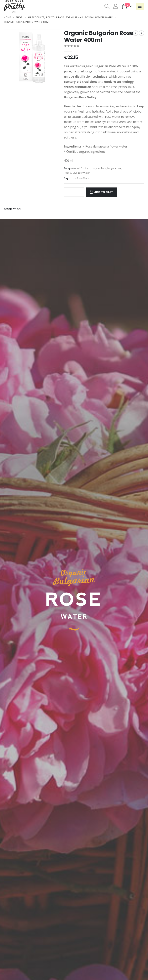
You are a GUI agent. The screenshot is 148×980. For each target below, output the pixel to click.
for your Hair (114, 168)
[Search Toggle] (107, 6)
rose (73, 178)
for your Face (99, 168)
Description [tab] (12, 209)
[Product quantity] (74, 192)
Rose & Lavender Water (77, 173)
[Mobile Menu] (140, 6)
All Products (84, 168)
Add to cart (104, 192)
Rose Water (83, 178)
